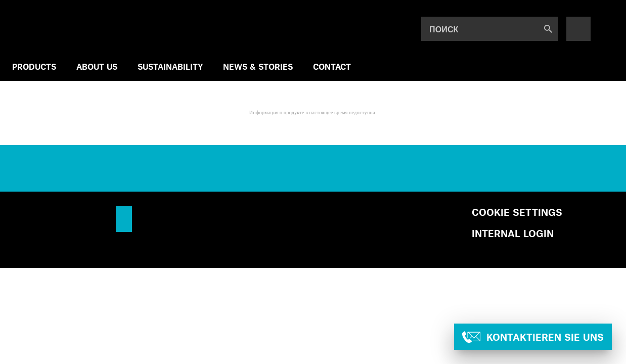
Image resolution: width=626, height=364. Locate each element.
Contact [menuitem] (332, 66)
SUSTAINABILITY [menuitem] (170, 66)
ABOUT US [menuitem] (97, 66)
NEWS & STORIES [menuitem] (258, 66)
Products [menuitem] (34, 66)
